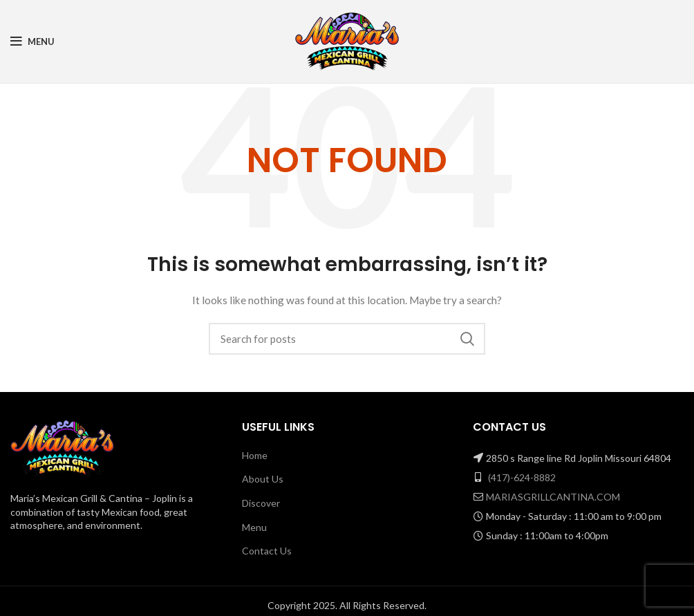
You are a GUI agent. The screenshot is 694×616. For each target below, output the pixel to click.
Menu (254, 527)
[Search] (347, 339)
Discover (261, 503)
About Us (263, 479)
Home (255, 455)
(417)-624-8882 (522, 477)
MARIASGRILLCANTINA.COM (553, 497)
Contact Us (267, 551)
